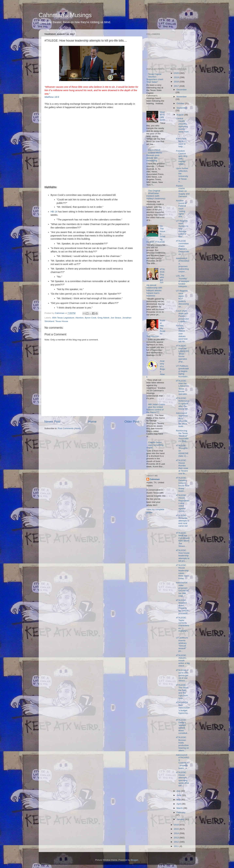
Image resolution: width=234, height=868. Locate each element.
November (182, 97)
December (182, 90)
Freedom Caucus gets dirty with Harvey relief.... (182, 157)
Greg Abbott (103, 318)
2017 (177, 86)
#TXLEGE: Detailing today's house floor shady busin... (183, 484)
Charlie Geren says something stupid (155, 445)
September (182, 108)
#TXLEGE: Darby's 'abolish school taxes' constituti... (183, 726)
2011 (177, 846)
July (179, 791)
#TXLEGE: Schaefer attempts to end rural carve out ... (183, 522)
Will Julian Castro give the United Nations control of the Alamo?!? (156, 408)
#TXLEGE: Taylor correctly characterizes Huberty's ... (183, 626)
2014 (177, 833)
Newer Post (52, 422)
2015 (177, 829)
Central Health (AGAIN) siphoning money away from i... (182, 126)
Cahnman (155, 479)
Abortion (79, 318)
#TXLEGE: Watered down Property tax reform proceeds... (183, 607)
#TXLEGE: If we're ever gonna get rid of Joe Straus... (182, 675)
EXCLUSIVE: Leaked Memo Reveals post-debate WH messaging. (154, 155)
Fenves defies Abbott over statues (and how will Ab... (182, 334)
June (179, 795)
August (180, 115)
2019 (177, 77)
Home (92, 422)
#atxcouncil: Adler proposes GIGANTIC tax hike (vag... (183, 589)
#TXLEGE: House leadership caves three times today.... (183, 572)
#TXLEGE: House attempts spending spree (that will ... (183, 779)
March (180, 808)
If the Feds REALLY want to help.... (181, 143)
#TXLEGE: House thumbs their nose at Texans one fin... (182, 467)
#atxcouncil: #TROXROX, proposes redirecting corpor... (183, 265)
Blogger (135, 860)
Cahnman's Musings (65, 15)
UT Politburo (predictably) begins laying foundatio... (183, 371)
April (179, 804)
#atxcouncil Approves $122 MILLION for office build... (182, 420)
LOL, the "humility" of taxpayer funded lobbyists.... (183, 281)
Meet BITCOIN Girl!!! (162, 116)
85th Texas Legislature (63, 318)
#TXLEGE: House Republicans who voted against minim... (183, 503)
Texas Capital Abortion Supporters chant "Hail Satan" (155, 78)
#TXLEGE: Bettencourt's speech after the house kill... (183, 404)
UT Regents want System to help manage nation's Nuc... (182, 229)
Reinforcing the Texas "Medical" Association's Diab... (182, 436)
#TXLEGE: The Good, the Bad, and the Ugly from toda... (182, 692)
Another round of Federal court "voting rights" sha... (181, 209)
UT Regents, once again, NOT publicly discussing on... (182, 299)
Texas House (62, 321)
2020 (177, 73)
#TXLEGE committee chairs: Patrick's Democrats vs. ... (183, 247)
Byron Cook (91, 318)
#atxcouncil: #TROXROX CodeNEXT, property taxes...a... (183, 762)
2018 (177, 82)
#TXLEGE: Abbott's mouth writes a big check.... (183, 661)
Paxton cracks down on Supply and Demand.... (183, 191)
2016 (177, 825)
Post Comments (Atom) (69, 428)
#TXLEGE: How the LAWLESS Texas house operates (182, 387)
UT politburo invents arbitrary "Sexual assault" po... (182, 644)
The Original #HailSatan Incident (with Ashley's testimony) (156, 195)
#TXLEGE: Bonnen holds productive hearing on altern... (182, 744)
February (181, 812)
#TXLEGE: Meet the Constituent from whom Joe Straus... (183, 539)
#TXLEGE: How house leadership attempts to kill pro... (183, 556)
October (181, 103)
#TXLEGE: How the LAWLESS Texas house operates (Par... (182, 354)
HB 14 (54, 212)
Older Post (132, 422)
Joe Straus (116, 318)
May (179, 800)
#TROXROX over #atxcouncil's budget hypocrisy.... (183, 709)
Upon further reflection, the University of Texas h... (182, 175)
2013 (177, 838)
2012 (177, 842)
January (181, 819)
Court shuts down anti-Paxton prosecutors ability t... (182, 316)
